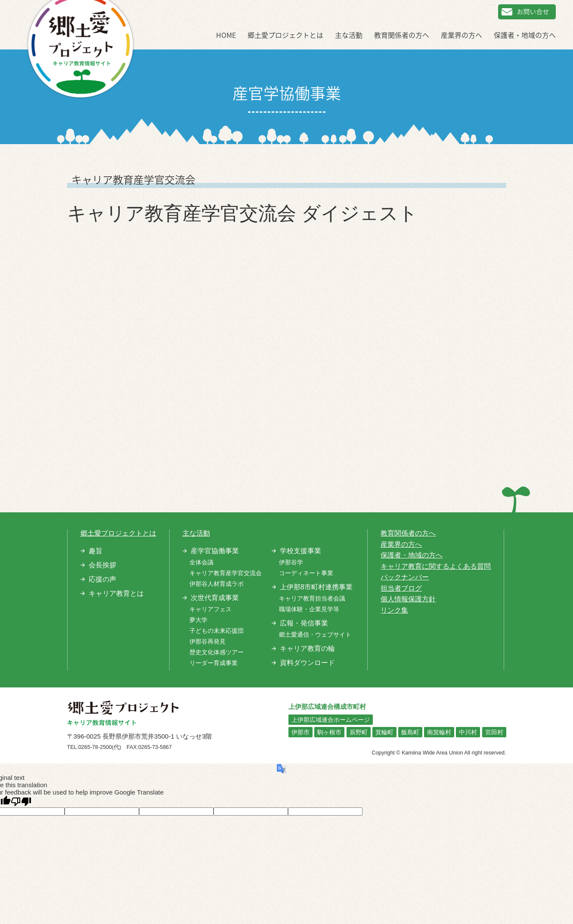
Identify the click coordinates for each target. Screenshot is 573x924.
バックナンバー (405, 577)
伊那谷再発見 (208, 641)
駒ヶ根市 (329, 732)
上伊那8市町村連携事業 (316, 587)
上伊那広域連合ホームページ (331, 720)
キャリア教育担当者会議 (312, 598)
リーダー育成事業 (214, 663)
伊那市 (300, 732)
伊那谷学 (291, 562)
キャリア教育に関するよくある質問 (436, 566)
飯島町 (410, 732)
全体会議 (201, 562)
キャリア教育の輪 (307, 648)
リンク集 (394, 610)
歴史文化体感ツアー (217, 652)
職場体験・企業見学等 (309, 609)
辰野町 (359, 732)
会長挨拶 (102, 565)
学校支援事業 (300, 551)
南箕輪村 (439, 732)
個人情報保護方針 (408, 599)
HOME (226, 35)
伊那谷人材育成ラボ (217, 584)
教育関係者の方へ (402, 35)
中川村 (468, 732)
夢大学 (198, 620)
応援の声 (102, 579)
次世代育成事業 (215, 598)
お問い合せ (527, 12)
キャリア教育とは (116, 593)
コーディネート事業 (306, 573)
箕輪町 (384, 732)
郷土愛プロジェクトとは (285, 35)
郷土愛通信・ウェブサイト (315, 634)
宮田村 (494, 732)
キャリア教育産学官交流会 (226, 573)
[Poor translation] (21, 802)
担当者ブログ (401, 588)
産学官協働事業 (215, 551)
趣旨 (96, 551)
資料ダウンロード (307, 663)
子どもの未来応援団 (217, 631)
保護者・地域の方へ (525, 35)
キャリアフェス (211, 609)
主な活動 (349, 35)
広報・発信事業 (304, 623)
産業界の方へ (461, 35)
